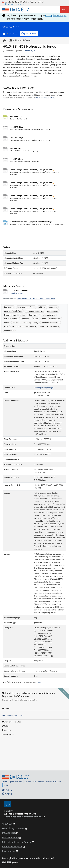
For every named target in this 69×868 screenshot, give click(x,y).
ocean (7, 323)
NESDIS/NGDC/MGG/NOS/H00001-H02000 (36, 298)
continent (53, 307)
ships (6, 326)
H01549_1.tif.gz (17, 159)
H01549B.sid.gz (17, 127)
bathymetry (9, 307)
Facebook (6, 730)
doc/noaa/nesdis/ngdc (35, 311)
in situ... (23, 315)
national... (26, 319)
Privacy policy (9, 851)
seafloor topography (30, 323)
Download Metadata (17, 293)
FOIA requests (9, 833)
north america (55, 319)
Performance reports (12, 847)
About (5, 782)
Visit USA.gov (9, 862)
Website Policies (30, 782)
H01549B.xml (16, 116)
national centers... (11, 319)
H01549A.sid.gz (17, 138)
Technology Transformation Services (23, 817)
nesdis (36, 319)
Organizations (29, 33)
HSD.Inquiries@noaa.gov (12, 715)
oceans (15, 323)
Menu (65, 10)
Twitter (6, 726)
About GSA (7, 824)
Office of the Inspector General (17, 842)
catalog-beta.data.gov (56, 15)
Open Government (16, 782)
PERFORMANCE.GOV (54, 782)
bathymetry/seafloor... (26, 307)
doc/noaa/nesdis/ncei (13, 311)
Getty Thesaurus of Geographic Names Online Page (31, 222)
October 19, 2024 (30, 51)
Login (6, 785)
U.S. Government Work (45, 98)
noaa (44, 319)
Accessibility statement (13, 828)
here (39, 682)
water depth (9, 330)
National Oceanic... (25, 40)
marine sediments (48, 315)
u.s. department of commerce (24, 326)
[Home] (15, 10)
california (42, 307)
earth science (53, 311)
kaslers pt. (33, 315)
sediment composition (51, 323)
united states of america (49, 326)
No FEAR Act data (10, 837)
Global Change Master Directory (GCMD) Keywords (32, 170)
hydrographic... (10, 315)
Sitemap (41, 782)
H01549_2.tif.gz (17, 148)
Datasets (13, 34)
